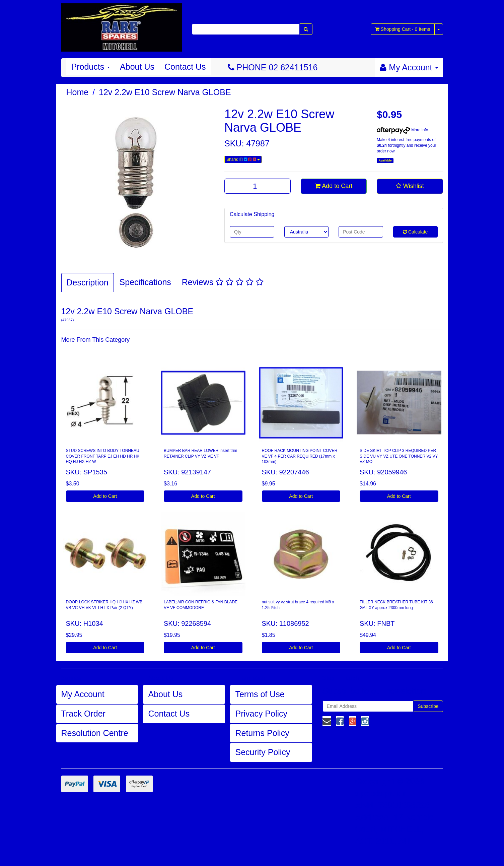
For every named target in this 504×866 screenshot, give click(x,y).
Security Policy (263, 752)
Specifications (145, 282)
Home (78, 92)
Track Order (83, 714)
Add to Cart (334, 186)
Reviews (223, 282)
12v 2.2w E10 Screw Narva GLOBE (165, 92)
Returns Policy (262, 733)
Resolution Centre (95, 733)
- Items (403, 29)
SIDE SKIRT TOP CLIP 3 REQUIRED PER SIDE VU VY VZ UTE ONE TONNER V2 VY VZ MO (399, 456)
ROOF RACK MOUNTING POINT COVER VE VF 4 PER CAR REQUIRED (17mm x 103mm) (300, 456)
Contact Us (185, 67)
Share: (243, 159)
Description (88, 282)
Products (91, 67)
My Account (83, 694)
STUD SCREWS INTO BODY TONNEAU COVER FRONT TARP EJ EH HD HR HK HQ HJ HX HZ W (103, 456)
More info (402, 130)
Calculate (415, 232)
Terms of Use (260, 694)
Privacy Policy (261, 714)
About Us (137, 67)
